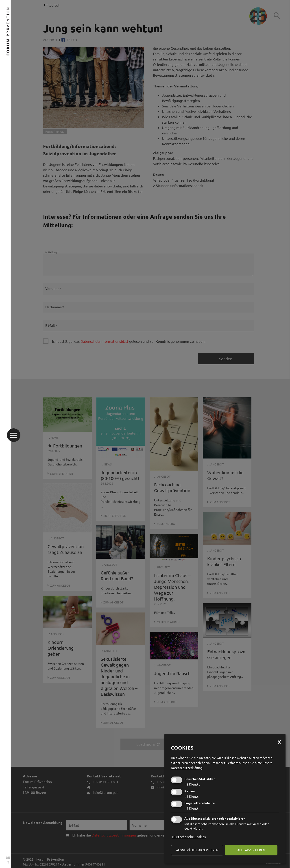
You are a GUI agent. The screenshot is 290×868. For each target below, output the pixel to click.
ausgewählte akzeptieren (197, 850)
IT (8, 862)
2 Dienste (192, 784)
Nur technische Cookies (189, 837)
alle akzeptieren (251, 850)
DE (8, 857)
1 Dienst (191, 796)
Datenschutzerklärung (187, 768)
